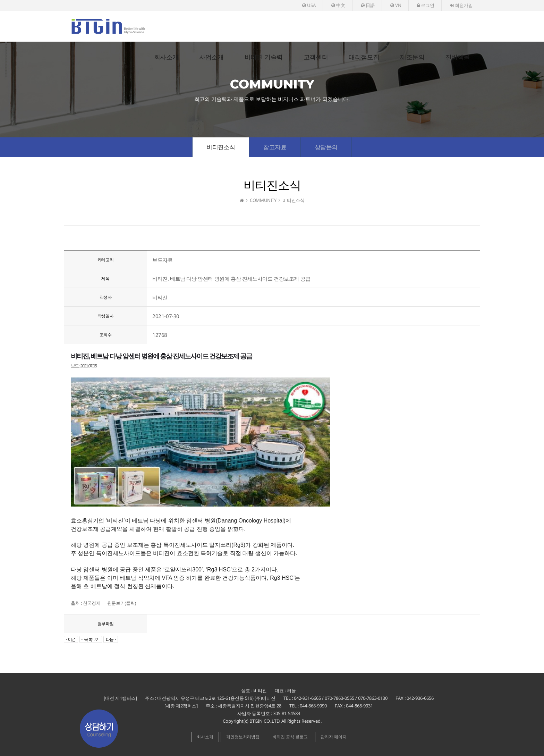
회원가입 (461, 5)
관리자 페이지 (334, 737)
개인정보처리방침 (243, 737)
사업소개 (211, 57)
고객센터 (316, 57)
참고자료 (275, 147)
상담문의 (326, 147)
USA (309, 5)
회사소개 (166, 57)
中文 (338, 5)
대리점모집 (364, 57)
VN (396, 5)
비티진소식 (221, 147)
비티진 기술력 (264, 57)
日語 (368, 5)
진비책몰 (458, 57)
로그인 (426, 5)
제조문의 (412, 57)
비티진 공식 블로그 (290, 737)
